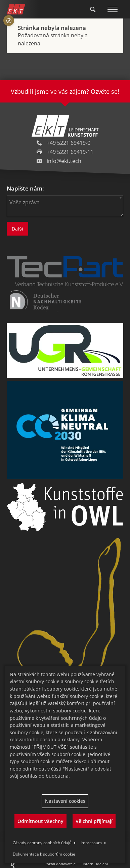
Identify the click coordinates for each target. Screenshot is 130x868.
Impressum (91, 843)
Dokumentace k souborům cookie (44, 854)
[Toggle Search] (93, 9)
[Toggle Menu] (113, 9)
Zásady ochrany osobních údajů (42, 843)
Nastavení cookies (65, 801)
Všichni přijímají (94, 821)
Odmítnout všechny (40, 821)
